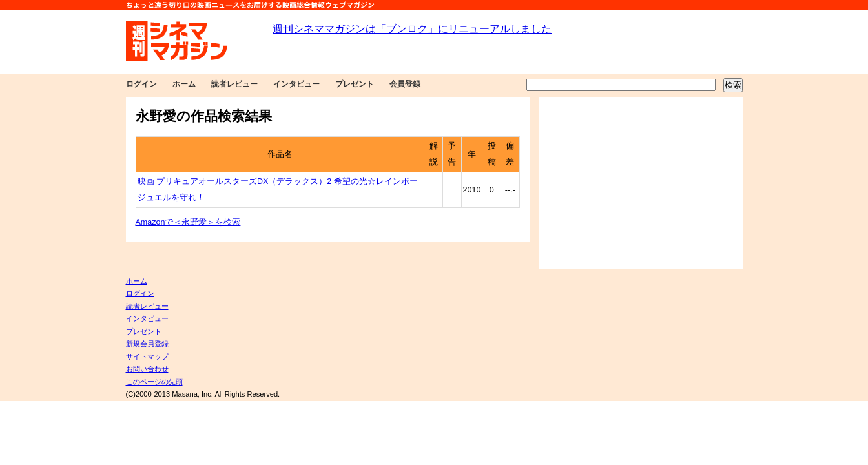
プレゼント (355, 84)
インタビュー (296, 84)
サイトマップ (147, 356)
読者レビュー (234, 84)
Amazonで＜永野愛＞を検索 (188, 222)
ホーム (184, 84)
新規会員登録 (147, 344)
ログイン (141, 84)
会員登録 (405, 84)
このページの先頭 (154, 382)
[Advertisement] (641, 183)
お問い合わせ (147, 369)
